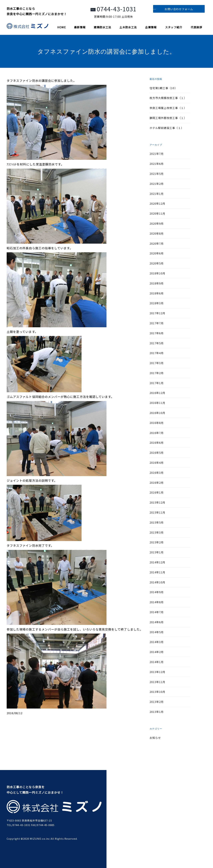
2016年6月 (157, 443)
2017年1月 (157, 383)
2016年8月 (157, 423)
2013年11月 (158, 682)
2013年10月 (158, 692)
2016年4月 (157, 463)
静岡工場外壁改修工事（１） (168, 118)
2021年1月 (157, 194)
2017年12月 (158, 313)
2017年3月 (157, 363)
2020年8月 (157, 233)
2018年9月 (157, 283)
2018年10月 (158, 273)
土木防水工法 (128, 27)
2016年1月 (157, 492)
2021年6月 (157, 164)
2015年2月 (157, 542)
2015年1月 (157, 552)
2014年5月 (157, 632)
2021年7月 (157, 154)
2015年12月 (158, 502)
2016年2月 (157, 483)
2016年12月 (158, 393)
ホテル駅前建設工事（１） (167, 128)
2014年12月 (158, 562)
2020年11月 (158, 213)
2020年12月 (158, 203)
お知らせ (155, 738)
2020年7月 (157, 243)
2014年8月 (157, 602)
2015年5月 (157, 522)
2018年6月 (157, 293)
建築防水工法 (103, 27)
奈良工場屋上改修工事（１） (168, 108)
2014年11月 (158, 572)
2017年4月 (157, 353)
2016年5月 (157, 453)
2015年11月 (158, 512)
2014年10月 (158, 582)
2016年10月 (158, 413)
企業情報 (151, 27)
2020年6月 (157, 253)
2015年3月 (157, 532)
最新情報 (80, 27)
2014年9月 (157, 592)
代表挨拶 (196, 27)
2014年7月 (157, 612)
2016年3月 (157, 473)
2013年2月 (157, 702)
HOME (61, 27)
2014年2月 (157, 652)
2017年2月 (157, 373)
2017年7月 (157, 323)
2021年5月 (157, 174)
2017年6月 (157, 333)
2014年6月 (157, 622)
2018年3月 (157, 303)
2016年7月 (157, 433)
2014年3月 (157, 642)
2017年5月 (157, 343)
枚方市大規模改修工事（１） (168, 98)
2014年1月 (157, 662)
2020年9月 (157, 223)
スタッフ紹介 (174, 27)
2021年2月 (157, 184)
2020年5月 (157, 263)
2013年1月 (157, 712)
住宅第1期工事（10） (163, 88)
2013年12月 (158, 672)
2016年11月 (158, 403)
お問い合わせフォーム (179, 9)
